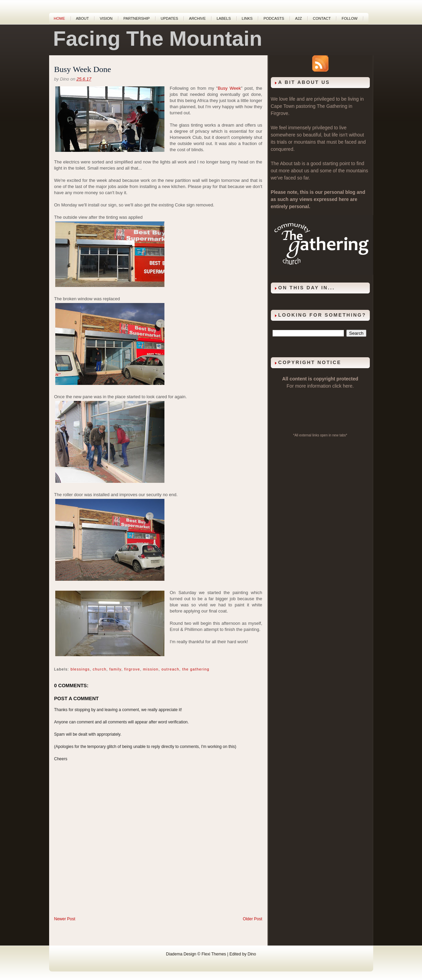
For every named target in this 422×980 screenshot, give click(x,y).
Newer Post (65, 919)
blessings (80, 669)
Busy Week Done (83, 69)
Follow (349, 18)
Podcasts (274, 18)
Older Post (253, 919)
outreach (170, 669)
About (83, 18)
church (100, 669)
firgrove (132, 669)
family (115, 669)
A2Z (299, 18)
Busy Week (229, 88)
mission (151, 669)
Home (60, 18)
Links (247, 18)
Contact (322, 18)
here (348, 386)
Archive (197, 18)
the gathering (196, 669)
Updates (169, 18)
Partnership (137, 18)
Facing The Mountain (158, 39)
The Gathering (332, 106)
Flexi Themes (214, 954)
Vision (106, 18)
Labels (224, 18)
